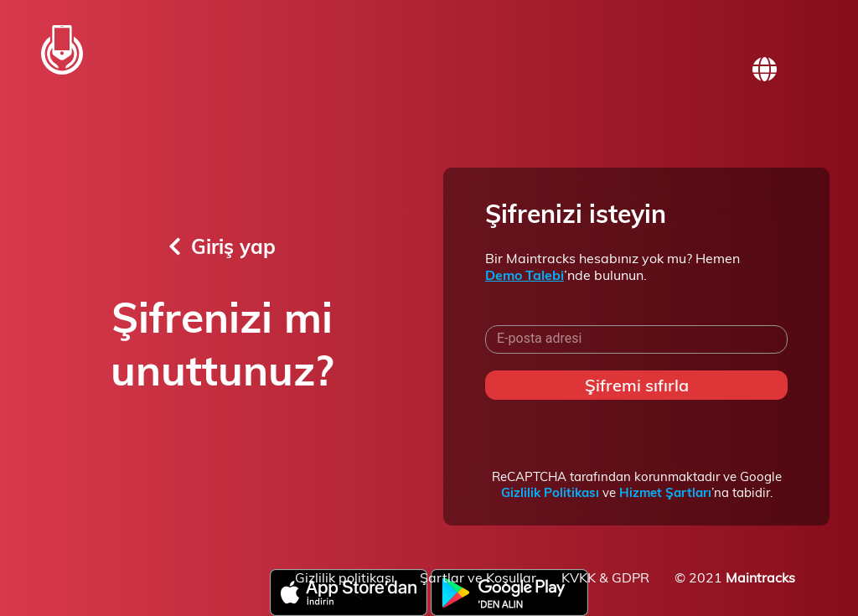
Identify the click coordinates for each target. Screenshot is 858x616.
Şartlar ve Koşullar (478, 577)
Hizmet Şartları (665, 492)
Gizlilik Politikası (550, 492)
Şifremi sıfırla (637, 385)
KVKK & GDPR (605, 577)
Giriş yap (222, 246)
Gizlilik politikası (345, 577)
